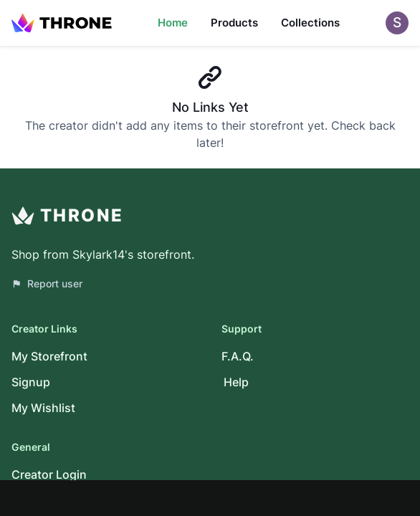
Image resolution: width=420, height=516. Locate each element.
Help (236, 382)
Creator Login (49, 474)
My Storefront (49, 356)
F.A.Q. (238, 356)
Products (234, 23)
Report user (47, 283)
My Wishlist (43, 408)
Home (173, 23)
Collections (310, 23)
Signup (31, 382)
